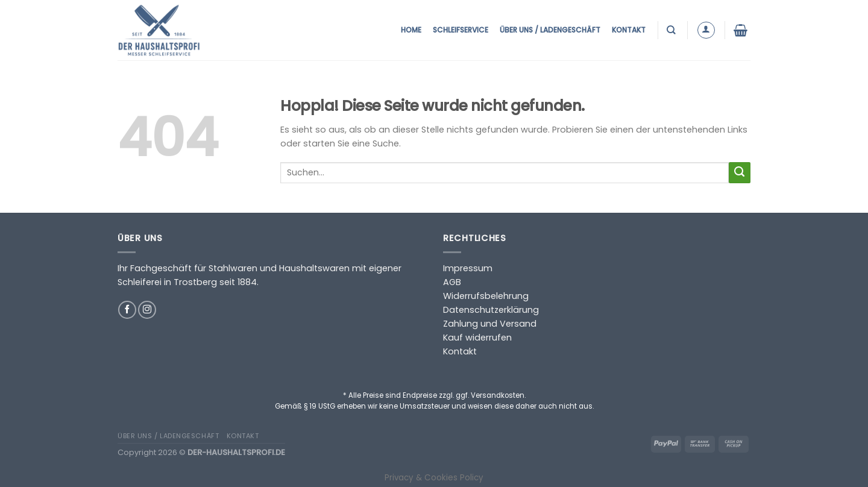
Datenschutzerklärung (491, 310)
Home (411, 30)
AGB (452, 282)
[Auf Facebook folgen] (127, 310)
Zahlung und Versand (490, 324)
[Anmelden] (706, 30)
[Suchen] (672, 30)
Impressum (468, 268)
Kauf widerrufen (477, 338)
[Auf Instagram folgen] (147, 310)
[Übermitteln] (740, 173)
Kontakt (629, 30)
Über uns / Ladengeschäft (550, 30)
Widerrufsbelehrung (486, 296)
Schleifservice (461, 30)
